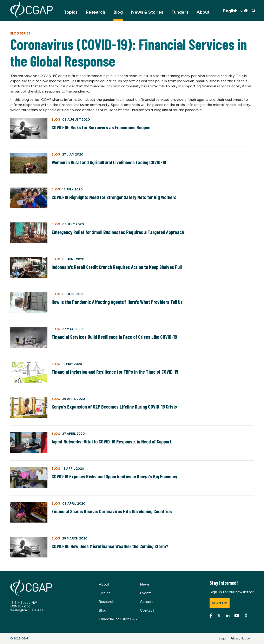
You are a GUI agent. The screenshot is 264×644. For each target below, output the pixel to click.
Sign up (220, 603)
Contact (147, 610)
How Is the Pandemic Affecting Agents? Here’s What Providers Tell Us (117, 302)
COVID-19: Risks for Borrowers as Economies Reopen (101, 127)
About (203, 12)
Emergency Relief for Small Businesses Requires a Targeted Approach (118, 232)
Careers (147, 602)
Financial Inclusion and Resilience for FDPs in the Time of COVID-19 (115, 372)
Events (146, 593)
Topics (71, 12)
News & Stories (147, 12)
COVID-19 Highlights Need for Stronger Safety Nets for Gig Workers (114, 197)
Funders (180, 12)
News (145, 584)
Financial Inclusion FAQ (118, 619)
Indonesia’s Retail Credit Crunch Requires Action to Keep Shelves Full (117, 267)
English (230, 11)
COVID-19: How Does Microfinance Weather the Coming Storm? (110, 546)
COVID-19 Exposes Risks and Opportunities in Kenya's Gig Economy (114, 476)
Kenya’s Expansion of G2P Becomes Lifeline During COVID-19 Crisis (114, 406)
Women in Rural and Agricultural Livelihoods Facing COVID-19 (109, 162)
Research (95, 12)
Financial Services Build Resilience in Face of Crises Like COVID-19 (114, 337)
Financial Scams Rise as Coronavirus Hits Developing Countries (112, 511)
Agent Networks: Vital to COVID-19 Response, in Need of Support (111, 441)
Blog (118, 12)
